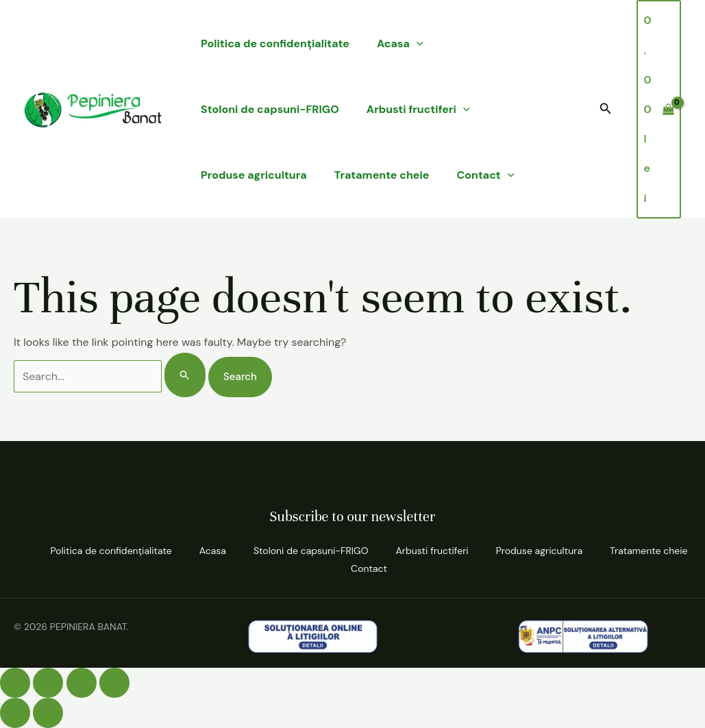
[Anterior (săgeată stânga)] (15, 713)
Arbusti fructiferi (418, 110)
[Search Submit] (185, 375)
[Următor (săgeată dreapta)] (48, 713)
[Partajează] (82, 683)
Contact (486, 175)
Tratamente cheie (382, 175)
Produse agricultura (254, 175)
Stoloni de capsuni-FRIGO (270, 109)
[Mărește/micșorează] (15, 683)
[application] (417, 44)
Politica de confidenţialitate (275, 43)
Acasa (400, 44)
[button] (606, 109)
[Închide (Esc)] (114, 683)
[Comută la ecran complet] (48, 683)
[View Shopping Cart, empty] (659, 109)
